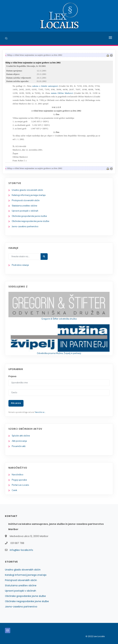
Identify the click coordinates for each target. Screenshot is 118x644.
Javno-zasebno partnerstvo (25, 227)
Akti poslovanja (19, 441)
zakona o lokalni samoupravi (45, 86)
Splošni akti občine (21, 436)
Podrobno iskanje (20, 265)
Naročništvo (18, 475)
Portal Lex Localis (20, 485)
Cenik (14, 490)
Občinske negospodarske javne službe (30, 221)
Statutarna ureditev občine (24, 206)
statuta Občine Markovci (62, 93)
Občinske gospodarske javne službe (29, 216)
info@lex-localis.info (21, 550)
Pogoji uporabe (19, 480)
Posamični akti (19, 446)
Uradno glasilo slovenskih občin (27, 190)
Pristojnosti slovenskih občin (26, 200)
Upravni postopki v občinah (25, 211)
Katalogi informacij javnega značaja (29, 195)
